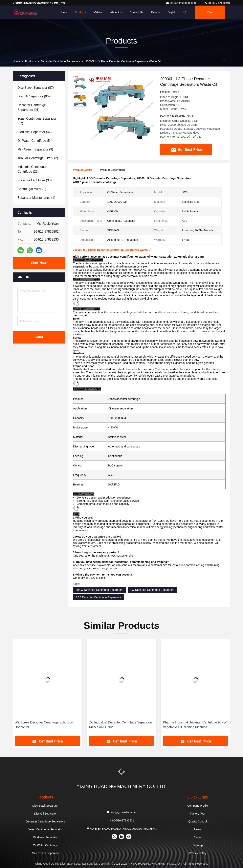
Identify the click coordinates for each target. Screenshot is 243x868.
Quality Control (198, 821)
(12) (38, 158)
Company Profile (198, 806)
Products (80, 12)
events (155, 12)
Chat (210, 12)
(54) (35, 141)
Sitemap (198, 845)
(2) (32, 189)
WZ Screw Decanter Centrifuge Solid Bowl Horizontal (44, 725)
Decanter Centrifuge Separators (61, 61)
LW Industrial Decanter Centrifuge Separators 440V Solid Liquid (121, 725)
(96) (34, 96)
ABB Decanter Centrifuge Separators (99, 597)
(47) (35, 132)
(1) (36, 198)
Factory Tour (198, 814)
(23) (32, 169)
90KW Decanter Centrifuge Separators (99, 590)
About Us (116, 12)
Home (63, 12)
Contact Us (136, 12)
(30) (35, 180)
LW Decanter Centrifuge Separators (152, 590)
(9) (35, 149)
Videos (98, 12)
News (198, 829)
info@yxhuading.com (181, 3)
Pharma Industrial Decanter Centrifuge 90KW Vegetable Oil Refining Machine (195, 725)
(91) (32, 107)
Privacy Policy (198, 853)
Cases (198, 837)
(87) (36, 88)
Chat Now (39, 263)
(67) (37, 121)
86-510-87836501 (217, 3)
